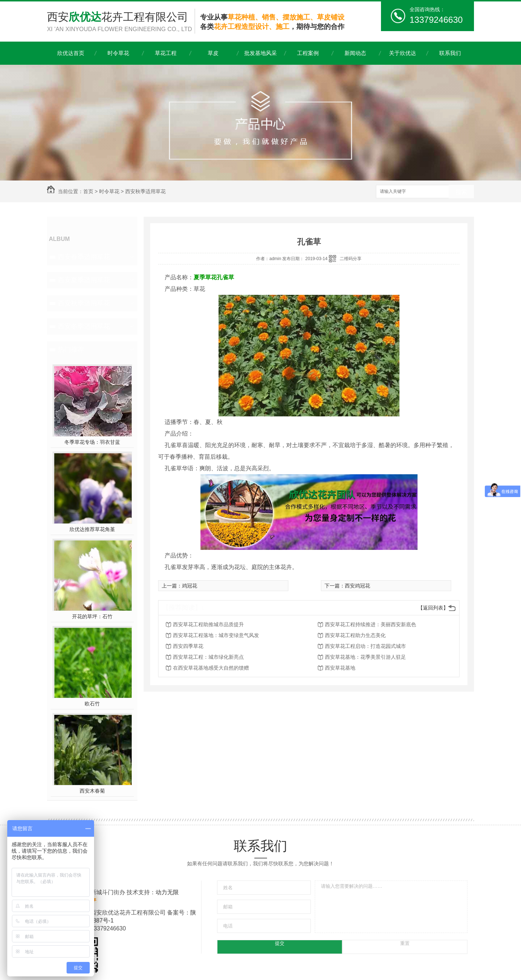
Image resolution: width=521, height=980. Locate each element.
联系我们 (450, 53)
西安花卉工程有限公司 (121, 22)
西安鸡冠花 (357, 586)
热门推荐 (71, 349)
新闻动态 (355, 53)
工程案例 (308, 53)
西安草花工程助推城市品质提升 (208, 624)
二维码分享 (351, 259)
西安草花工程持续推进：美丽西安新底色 (370, 624)
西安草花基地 (340, 668)
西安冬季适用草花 (84, 326)
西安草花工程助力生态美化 (355, 635)
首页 (88, 191)
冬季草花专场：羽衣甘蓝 (92, 442)
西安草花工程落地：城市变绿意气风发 (216, 635)
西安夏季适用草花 (84, 280)
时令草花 (118, 53)
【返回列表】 (433, 608)
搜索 (461, 192)
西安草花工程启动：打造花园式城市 (365, 646)
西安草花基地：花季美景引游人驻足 (365, 657)
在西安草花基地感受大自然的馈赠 (211, 668)
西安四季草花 (188, 646)
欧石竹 (92, 704)
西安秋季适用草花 (145, 191)
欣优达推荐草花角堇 (92, 529)
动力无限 (167, 892)
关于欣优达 (403, 53)
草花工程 (166, 53)
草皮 (213, 53)
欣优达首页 (71, 53)
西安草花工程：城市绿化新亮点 (208, 657)
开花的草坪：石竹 (92, 616)
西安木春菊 (92, 791)
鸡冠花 (190, 586)
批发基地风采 (260, 53)
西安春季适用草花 (84, 257)
